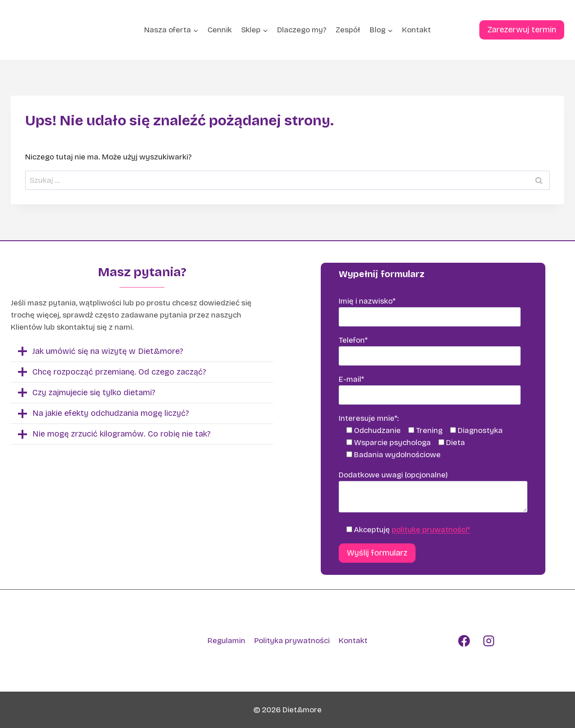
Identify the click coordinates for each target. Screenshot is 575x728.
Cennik (220, 30)
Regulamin (226, 641)
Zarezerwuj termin (522, 30)
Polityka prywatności (292, 641)
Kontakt (416, 30)
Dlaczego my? (302, 30)
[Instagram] (489, 641)
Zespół (348, 30)
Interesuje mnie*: (369, 418)
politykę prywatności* (431, 530)
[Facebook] (464, 641)
